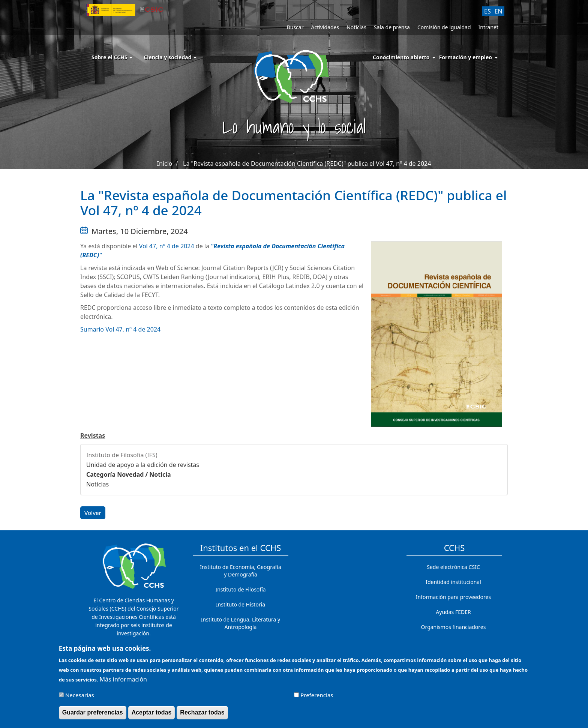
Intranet (488, 27)
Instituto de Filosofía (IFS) (122, 455)
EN (499, 11)
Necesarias (80, 698)
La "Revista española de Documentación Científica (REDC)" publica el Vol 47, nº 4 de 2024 (307, 164)
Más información (123, 682)
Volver (93, 513)
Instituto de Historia (241, 604)
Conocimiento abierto (401, 57)
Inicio (165, 164)
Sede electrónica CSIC (453, 567)
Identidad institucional (453, 582)
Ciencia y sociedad (170, 57)
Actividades (325, 27)
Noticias (356, 27)
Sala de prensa (392, 27)
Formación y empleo (466, 57)
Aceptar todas (152, 715)
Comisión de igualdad (444, 27)
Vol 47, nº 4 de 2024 (167, 246)
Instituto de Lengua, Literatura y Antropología (241, 623)
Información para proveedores (453, 597)
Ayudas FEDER (453, 612)
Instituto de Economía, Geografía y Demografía (241, 571)
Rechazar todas (202, 715)
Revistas (93, 435)
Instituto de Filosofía (240, 589)
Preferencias (317, 698)
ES (487, 11)
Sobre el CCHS (112, 57)
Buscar (295, 27)
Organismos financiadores (454, 627)
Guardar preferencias (93, 715)
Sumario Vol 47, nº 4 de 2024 (120, 329)
